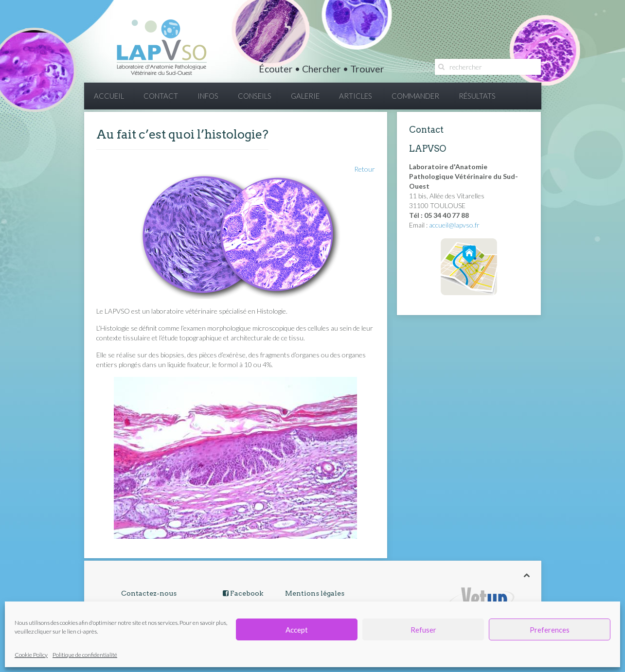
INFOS (208, 96)
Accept (297, 630)
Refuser (423, 630)
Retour (365, 169)
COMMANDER (415, 96)
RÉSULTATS (477, 96)
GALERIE (305, 96)
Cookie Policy (31, 655)
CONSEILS (255, 96)
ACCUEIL (109, 96)
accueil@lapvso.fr (454, 225)
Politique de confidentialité (85, 655)
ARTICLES (356, 96)
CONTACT (161, 96)
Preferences (550, 630)
